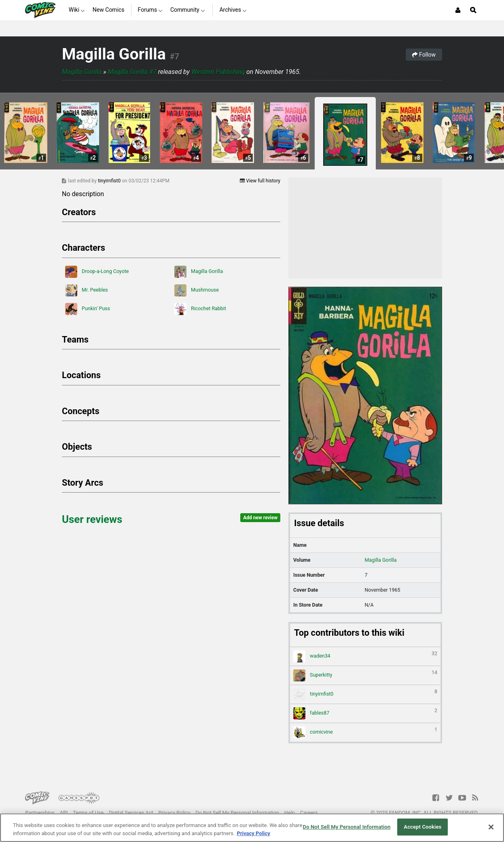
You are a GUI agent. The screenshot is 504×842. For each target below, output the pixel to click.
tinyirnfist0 (110, 181)
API (64, 813)
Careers (309, 813)
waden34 (365, 656)
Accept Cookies (422, 827)
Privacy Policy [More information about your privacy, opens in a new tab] (253, 833)
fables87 (365, 713)
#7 (175, 57)
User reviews (92, 519)
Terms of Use (88, 813)
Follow (424, 55)
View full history (260, 181)
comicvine (365, 732)
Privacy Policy (175, 813)
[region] (252, 828)
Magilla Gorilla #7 (132, 72)
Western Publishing (218, 72)
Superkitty (365, 675)
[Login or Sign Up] (458, 10)
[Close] (491, 827)
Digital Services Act (131, 813)
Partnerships (40, 813)
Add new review (260, 518)
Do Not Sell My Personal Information (237, 813)
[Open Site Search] (473, 10)
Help (290, 813)
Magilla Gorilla (114, 54)
